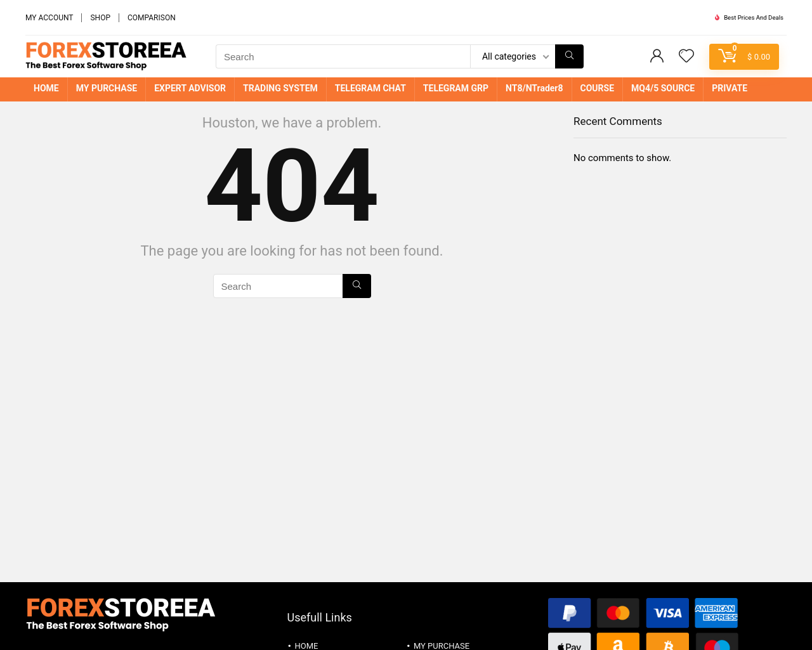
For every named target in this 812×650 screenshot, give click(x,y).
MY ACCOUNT (49, 18)
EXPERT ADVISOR (190, 88)
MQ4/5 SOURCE (663, 88)
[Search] (569, 56)
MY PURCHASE (107, 88)
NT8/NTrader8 (534, 88)
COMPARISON (152, 18)
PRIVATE (730, 88)
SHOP (100, 18)
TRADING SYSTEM (280, 88)
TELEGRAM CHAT (370, 88)
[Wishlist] (686, 57)
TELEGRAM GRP (456, 88)
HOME (46, 88)
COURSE (598, 88)
